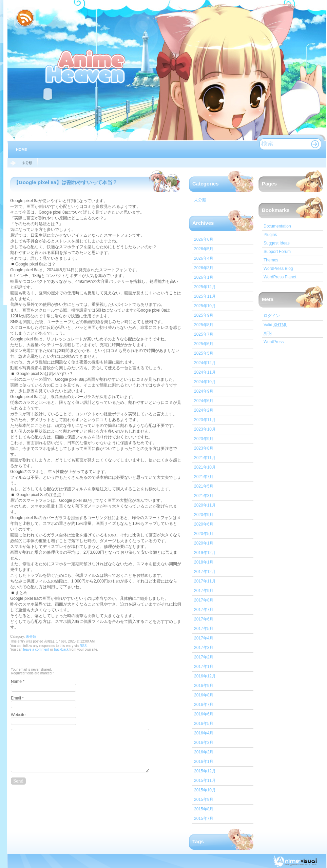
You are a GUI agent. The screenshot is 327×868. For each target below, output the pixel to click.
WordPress (274, 342)
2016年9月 (204, 686)
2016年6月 (204, 714)
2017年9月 (204, 591)
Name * (18, 682)
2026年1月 (204, 277)
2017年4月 (204, 638)
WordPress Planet (280, 277)
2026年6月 (204, 239)
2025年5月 (204, 353)
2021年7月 (204, 477)
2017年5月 (204, 629)
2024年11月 (205, 372)
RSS (83, 646)
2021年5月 (204, 486)
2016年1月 (204, 762)
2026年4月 (204, 258)
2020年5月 (204, 534)
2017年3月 (204, 648)
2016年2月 (204, 752)
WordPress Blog (278, 269)
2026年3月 (204, 268)
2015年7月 (204, 818)
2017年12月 (205, 572)
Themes (271, 260)
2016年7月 (204, 705)
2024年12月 (205, 363)
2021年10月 (205, 467)
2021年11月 (205, 458)
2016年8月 (204, 695)
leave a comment (36, 649)
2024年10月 (205, 382)
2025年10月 (205, 306)
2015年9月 (204, 800)
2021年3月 (204, 496)
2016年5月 (204, 724)
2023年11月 (205, 420)
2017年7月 (204, 610)
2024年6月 (204, 401)
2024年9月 (204, 391)
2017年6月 (204, 619)
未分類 (27, 163)
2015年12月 (205, 771)
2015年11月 (205, 781)
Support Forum (277, 252)
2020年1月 (204, 543)
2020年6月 (204, 524)
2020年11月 (205, 505)
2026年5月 (204, 249)
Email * (17, 698)
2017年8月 (204, 600)
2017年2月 (204, 657)
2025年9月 (204, 315)
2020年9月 (204, 515)
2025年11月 (205, 296)
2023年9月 (204, 439)
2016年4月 (204, 733)
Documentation (277, 226)
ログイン (272, 316)
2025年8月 (204, 325)
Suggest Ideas (277, 243)
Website (18, 715)
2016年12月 (205, 676)
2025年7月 (204, 334)
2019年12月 (205, 553)
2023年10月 (205, 429)
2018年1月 (204, 562)
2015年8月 (204, 809)
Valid (275, 325)
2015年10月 (205, 790)
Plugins (270, 235)
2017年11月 (205, 581)
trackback (61, 649)
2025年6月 (204, 344)
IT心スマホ (86, 66)
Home (22, 150)
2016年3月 (204, 743)
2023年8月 (204, 448)
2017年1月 (204, 667)
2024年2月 (204, 410)
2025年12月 (205, 287)
